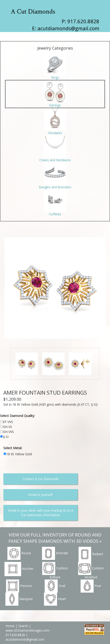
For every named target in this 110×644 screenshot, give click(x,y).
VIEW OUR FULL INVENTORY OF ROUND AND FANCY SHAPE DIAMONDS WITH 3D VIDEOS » (55, 538)
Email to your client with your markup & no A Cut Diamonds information (41, 513)
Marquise (19, 599)
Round (19, 553)
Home (10, 626)
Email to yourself (41, 495)
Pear (91, 586)
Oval (55, 586)
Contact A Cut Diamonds (41, 479)
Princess (19, 586)
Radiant (91, 554)
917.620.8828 (16, 635)
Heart (55, 599)
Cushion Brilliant (55, 571)
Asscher (19, 569)
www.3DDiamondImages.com (27, 630)
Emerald (55, 553)
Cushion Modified (91, 571)
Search (23, 626)
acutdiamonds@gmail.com (68, 28)
